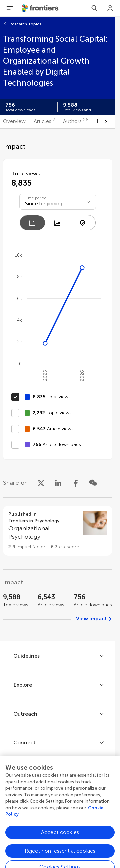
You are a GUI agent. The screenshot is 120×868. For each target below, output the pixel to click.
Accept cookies (60, 847)
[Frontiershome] (41, 8)
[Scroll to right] (106, 122)
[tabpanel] (58, 385)
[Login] (110, 8)
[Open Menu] (10, 8)
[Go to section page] (58, 531)
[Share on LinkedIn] (58, 483)
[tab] (14, 122)
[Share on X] (41, 483)
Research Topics (25, 24)
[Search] (94, 8)
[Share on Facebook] (76, 483)
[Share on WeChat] (93, 483)
